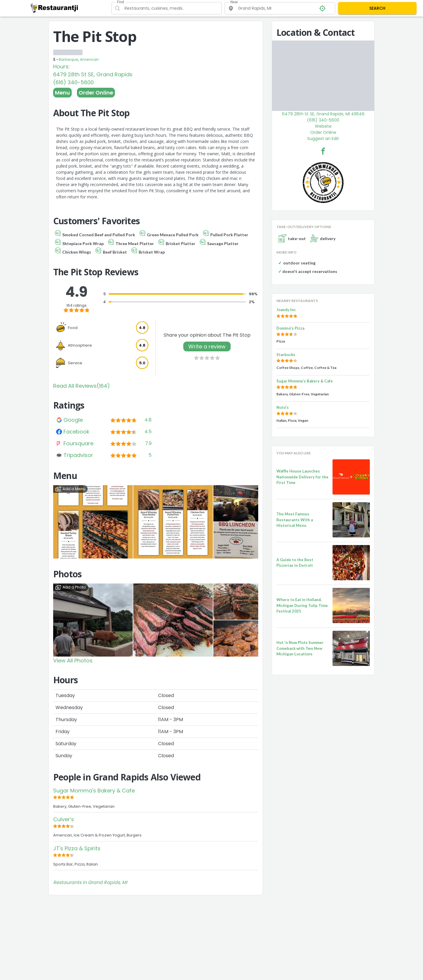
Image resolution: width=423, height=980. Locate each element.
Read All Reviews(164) (82, 386)
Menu (62, 93)
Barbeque (68, 59)
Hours (61, 66)
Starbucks (286, 355)
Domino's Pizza (290, 328)
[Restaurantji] (54, 8)
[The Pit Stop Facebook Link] (323, 151)
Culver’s (64, 819)
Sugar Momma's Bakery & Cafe (94, 791)
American (89, 59)
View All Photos (73, 661)
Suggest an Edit (323, 139)
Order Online (96, 93)
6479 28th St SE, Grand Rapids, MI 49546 (323, 114)
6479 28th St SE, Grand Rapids (93, 74)
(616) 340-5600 (73, 82)
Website (323, 126)
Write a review (207, 346)
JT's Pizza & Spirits (77, 848)
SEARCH (377, 8)
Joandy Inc (286, 310)
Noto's (283, 407)
